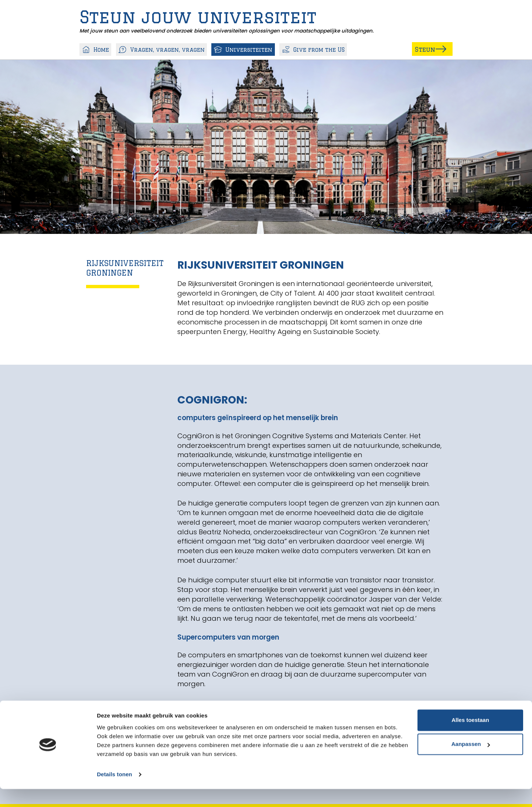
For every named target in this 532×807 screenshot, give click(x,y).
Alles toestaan (470, 738)
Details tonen (114, 792)
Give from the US (313, 49)
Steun (416, 47)
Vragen (162, 49)
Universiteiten (243, 49)
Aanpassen (471, 762)
